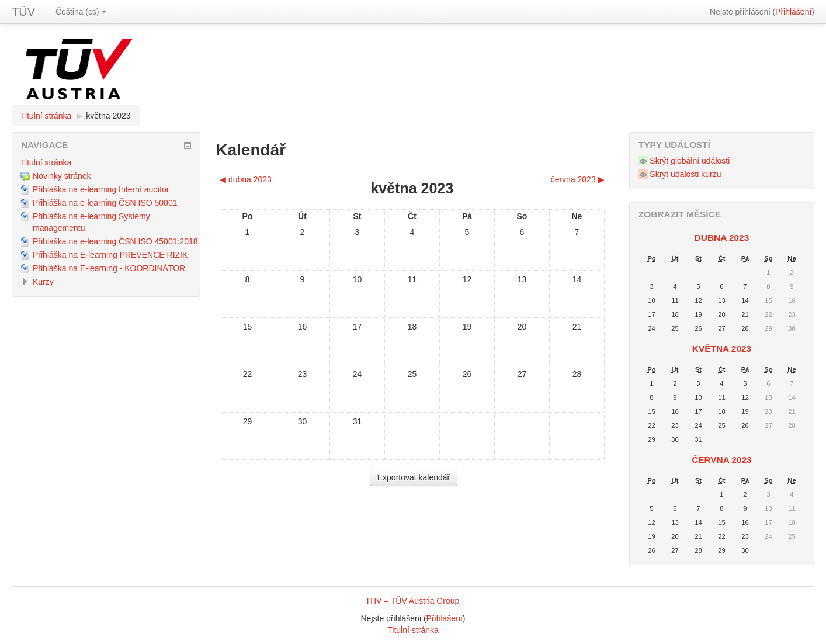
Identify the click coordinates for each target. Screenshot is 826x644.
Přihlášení (793, 12)
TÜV (23, 12)
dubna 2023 (722, 238)
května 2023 (108, 116)
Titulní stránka (46, 116)
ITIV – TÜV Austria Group (413, 601)
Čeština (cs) (81, 12)
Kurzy (43, 282)
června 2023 (722, 460)
